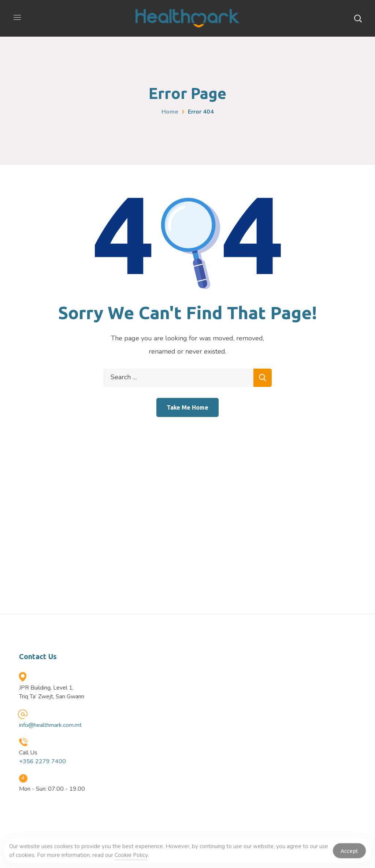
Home (170, 112)
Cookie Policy (131, 857)
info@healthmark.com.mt (50, 725)
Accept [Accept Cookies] (349, 853)
